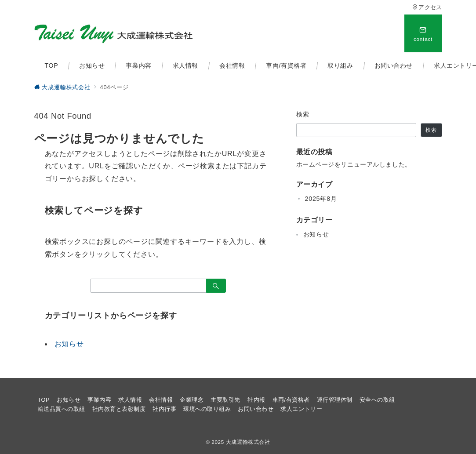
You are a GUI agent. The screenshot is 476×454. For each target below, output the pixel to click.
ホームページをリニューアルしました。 (354, 164)
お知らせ (69, 344)
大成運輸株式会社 (248, 442)
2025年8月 (321, 199)
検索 (303, 114)
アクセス (427, 7)
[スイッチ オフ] (423, 33)
